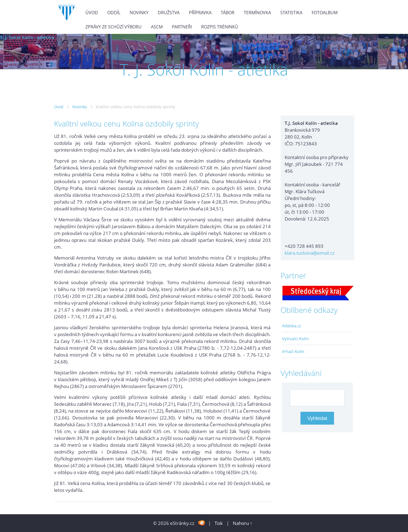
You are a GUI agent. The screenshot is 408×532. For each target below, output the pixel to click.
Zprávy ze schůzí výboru (114, 27)
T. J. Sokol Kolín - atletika (27, 37)
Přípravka (200, 13)
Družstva (169, 13)
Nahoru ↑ (243, 523)
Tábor (228, 13)
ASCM (157, 27)
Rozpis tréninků (220, 27)
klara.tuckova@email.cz (310, 253)
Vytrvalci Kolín (295, 339)
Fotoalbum (325, 13)
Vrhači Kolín (293, 351)
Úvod (92, 13)
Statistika (291, 13)
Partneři (182, 27)
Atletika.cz (291, 326)
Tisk (219, 523)
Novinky (139, 13)
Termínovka (257, 13)
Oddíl (114, 13)
